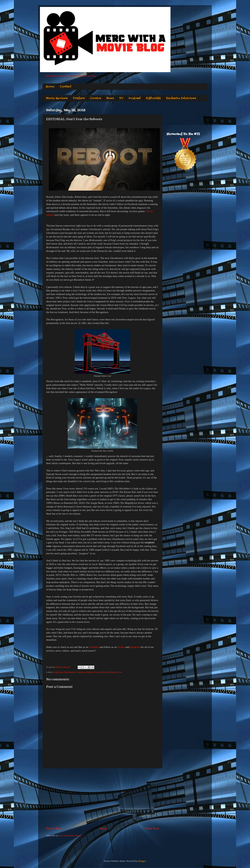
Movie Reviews (57, 98)
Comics (96, 98)
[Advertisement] (102, 797)
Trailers (79, 98)
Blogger (142, 861)
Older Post (152, 828)
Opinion (81, 672)
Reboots (112, 672)
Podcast (135, 98)
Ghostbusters (70, 672)
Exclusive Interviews (181, 98)
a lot (148, 211)
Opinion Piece (93, 672)
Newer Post (54, 828)
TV (121, 98)
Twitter (121, 647)
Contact (66, 87)
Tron (120, 672)
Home (50, 87)
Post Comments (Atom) (70, 835)
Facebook (94, 647)
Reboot (104, 672)
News (110, 98)
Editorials (153, 98)
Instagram (135, 647)
